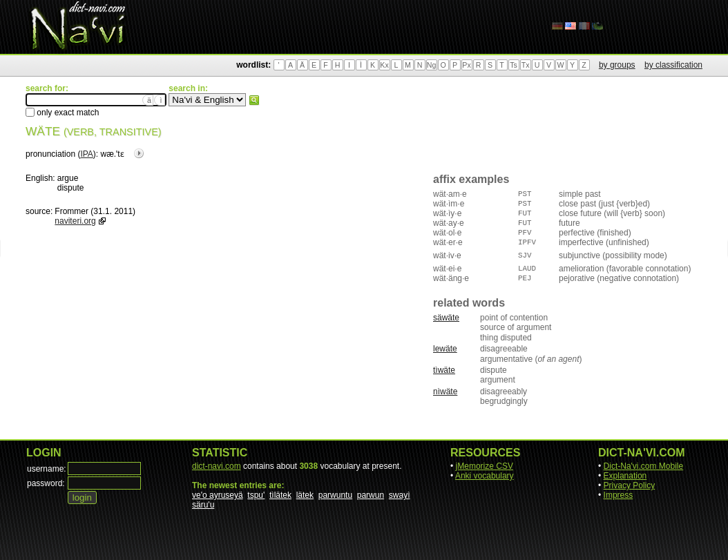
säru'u (203, 505)
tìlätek (280, 495)
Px (466, 65)
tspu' (256, 495)
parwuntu (335, 495)
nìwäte (445, 392)
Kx (384, 65)
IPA (86, 154)
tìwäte (444, 370)
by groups (617, 65)
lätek (305, 495)
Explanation (625, 476)
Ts (514, 65)
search (254, 100)
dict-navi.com (217, 466)
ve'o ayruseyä (218, 495)
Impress (619, 495)
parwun (371, 495)
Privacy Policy (630, 485)
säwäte (446, 318)
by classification (673, 65)
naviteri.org (75, 221)
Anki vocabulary (485, 476)
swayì (400, 495)
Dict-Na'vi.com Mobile (644, 466)
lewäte (445, 349)
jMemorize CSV (485, 466)
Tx (526, 65)
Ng (432, 65)
